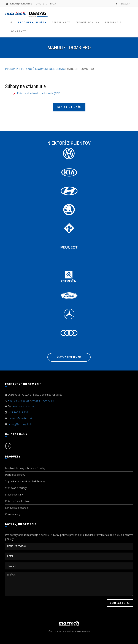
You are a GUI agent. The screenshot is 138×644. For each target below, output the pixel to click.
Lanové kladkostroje (17, 508)
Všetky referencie (69, 357)
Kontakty (18, 31)
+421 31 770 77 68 (43, 401)
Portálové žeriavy (15, 475)
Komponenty (13, 514)
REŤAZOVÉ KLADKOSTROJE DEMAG (43, 69)
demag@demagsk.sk (20, 424)
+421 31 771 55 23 (46, 4)
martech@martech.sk (19, 4)
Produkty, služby (32, 22)
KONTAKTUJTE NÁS (69, 107)
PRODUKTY (12, 69)
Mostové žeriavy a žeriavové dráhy (25, 468)
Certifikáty (61, 22)
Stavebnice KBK (14, 495)
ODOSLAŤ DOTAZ (120, 603)
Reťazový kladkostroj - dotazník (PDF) (39, 93)
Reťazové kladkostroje (18, 501)
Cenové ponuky (87, 22)
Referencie (113, 22)
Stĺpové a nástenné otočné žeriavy (25, 481)
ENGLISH (126, 4)
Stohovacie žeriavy (16, 488)
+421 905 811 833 (18, 412)
